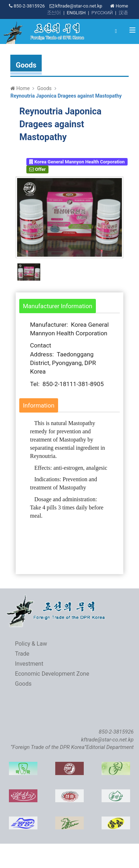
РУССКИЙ (102, 13)
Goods (44, 88)
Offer (37, 169)
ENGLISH (76, 13)
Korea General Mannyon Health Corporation (77, 162)
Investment (29, 664)
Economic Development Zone (52, 674)
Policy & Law (31, 644)
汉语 (123, 13)
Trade (22, 654)
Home (119, 6)
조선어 (54, 13)
